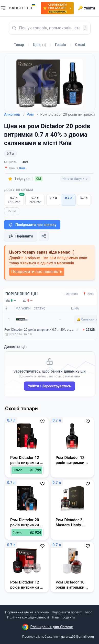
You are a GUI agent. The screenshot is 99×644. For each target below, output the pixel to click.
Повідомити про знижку (32, 225)
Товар (19, 45)
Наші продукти (63, 617)
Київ (22, 168)
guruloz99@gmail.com (78, 636)
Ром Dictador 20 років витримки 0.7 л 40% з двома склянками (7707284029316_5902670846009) (40, 330)
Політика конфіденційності (28, 617)
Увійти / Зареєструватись (49, 386)
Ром (32, 114)
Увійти (86, 8)
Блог (88, 612)
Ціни (40, 45)
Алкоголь (14, 114)
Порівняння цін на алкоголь (27, 612)
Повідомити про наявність (37, 272)
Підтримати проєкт (67, 612)
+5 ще (12, 211)
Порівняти (20, 236)
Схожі (80, 45)
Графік (60, 45)
